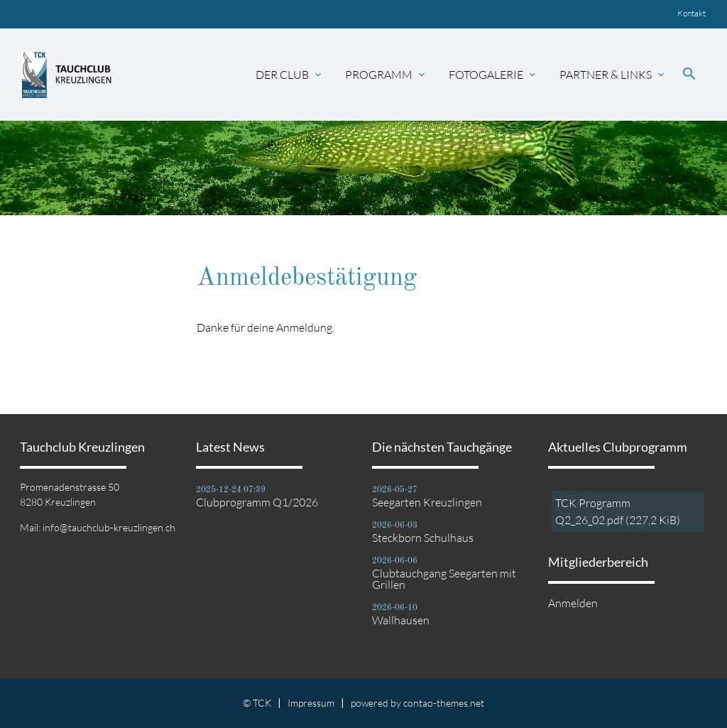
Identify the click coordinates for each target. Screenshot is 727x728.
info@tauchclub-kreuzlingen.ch (109, 527)
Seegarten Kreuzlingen (427, 502)
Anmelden (573, 603)
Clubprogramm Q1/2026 (257, 502)
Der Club (290, 75)
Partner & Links (613, 75)
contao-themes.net (444, 703)
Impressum (311, 703)
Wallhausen (401, 620)
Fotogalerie (493, 75)
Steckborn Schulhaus (423, 538)
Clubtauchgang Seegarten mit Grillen (444, 579)
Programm (386, 75)
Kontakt (692, 13)
